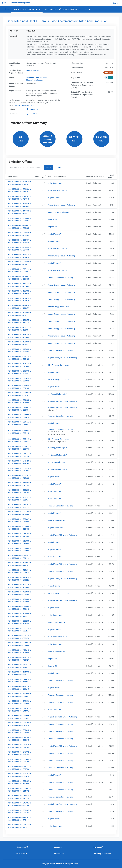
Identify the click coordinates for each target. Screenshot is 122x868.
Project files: (76, 78)
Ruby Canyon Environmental (37, 77)
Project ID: (13, 31)
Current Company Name (67, 177)
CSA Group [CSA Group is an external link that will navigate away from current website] (98, 847)
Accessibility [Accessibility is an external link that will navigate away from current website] (60, 854)
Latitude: (12, 109)
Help (86, 9)
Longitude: (13, 114)
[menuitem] (7, 9)
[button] (32, 109)
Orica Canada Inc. (55, 183)
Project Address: (15, 91)
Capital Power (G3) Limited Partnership (63, 358)
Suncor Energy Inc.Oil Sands (59, 212)
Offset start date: (77, 63)
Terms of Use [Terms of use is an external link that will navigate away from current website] (22, 854)
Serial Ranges (21, 177)
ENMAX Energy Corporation (59, 365)
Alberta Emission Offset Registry (26, 9)
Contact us (58, 847)
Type (37, 177)
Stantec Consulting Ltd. (35, 80)
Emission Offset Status (96, 177)
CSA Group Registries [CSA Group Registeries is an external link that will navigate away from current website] (102, 854)
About (7, 9)
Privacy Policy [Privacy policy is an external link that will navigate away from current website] (22, 847)
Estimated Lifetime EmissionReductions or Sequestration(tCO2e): (82, 85)
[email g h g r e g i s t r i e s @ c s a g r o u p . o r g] (26, 105)
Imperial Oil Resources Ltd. (58, 520)
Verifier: (12, 77)
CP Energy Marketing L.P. (58, 394)
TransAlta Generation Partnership (61, 278)
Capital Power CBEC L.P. (57, 528)
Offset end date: (77, 68)
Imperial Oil (52, 219)
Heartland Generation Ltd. (58, 190)
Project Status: (77, 72)
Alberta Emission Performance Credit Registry (61, 9)
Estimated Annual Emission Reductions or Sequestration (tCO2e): (82, 95)
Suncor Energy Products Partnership (62, 205)
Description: (14, 36)
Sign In (115, 3)
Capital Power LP (55, 198)
